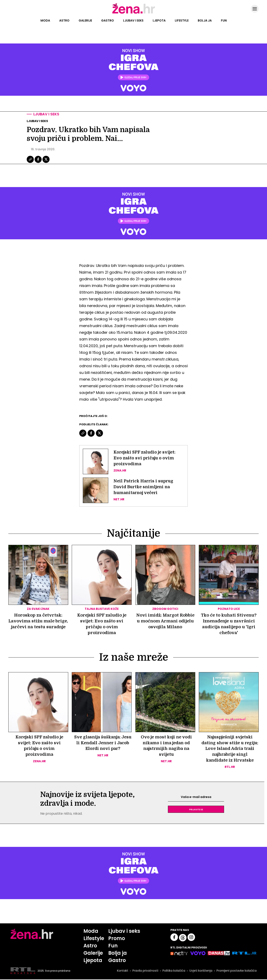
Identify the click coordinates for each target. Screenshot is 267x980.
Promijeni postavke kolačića (236, 971)
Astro (64, 20)
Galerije (85, 20)
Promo (117, 939)
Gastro (108, 20)
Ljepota (159, 20)
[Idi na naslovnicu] (134, 13)
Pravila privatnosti (145, 971)
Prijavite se (196, 810)
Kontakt (122, 971)
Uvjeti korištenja (200, 971)
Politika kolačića (173, 971)
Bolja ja (205, 20)
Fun (224, 20)
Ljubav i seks (133, 20)
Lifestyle (182, 20)
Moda (45, 20)
